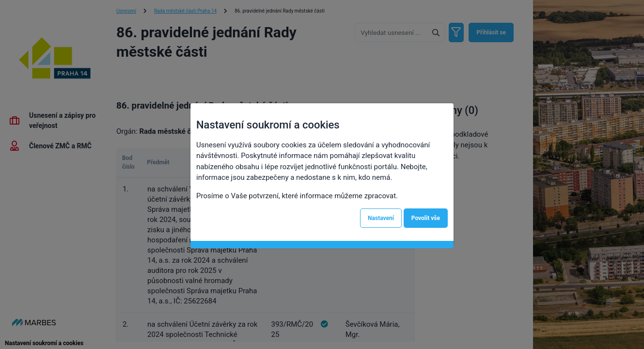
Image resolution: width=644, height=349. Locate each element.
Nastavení (381, 218)
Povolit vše (426, 218)
